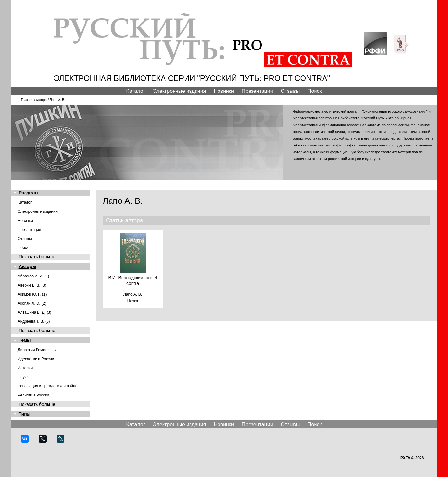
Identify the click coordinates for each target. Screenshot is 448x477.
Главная (27, 100)
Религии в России (34, 395)
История (25, 368)
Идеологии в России (36, 359)
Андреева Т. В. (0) (34, 321)
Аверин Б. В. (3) (32, 285)
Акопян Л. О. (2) (32, 303)
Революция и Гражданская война (48, 386)
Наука (23, 377)
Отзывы (290, 91)
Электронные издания (180, 91)
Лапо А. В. (133, 294)
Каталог (136, 91)
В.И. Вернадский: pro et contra (133, 281)
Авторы (42, 100)
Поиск (315, 91)
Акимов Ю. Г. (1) (32, 294)
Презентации (257, 91)
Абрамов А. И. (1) (34, 276)
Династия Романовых (37, 350)
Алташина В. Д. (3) (35, 312)
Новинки (224, 91)
